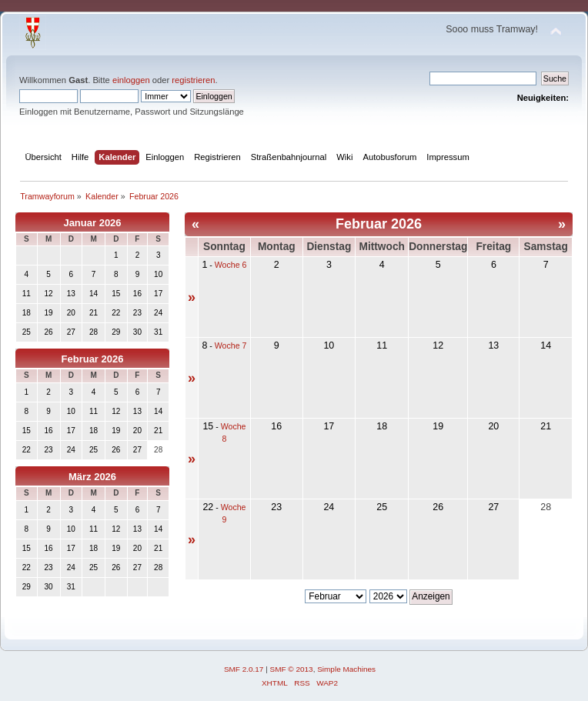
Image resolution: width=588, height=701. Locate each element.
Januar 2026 (92, 223)
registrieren (193, 80)
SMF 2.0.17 (244, 669)
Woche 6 (231, 265)
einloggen (131, 80)
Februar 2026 (93, 359)
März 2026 (92, 477)
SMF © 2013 (292, 669)
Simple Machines (346, 669)
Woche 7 (231, 345)
